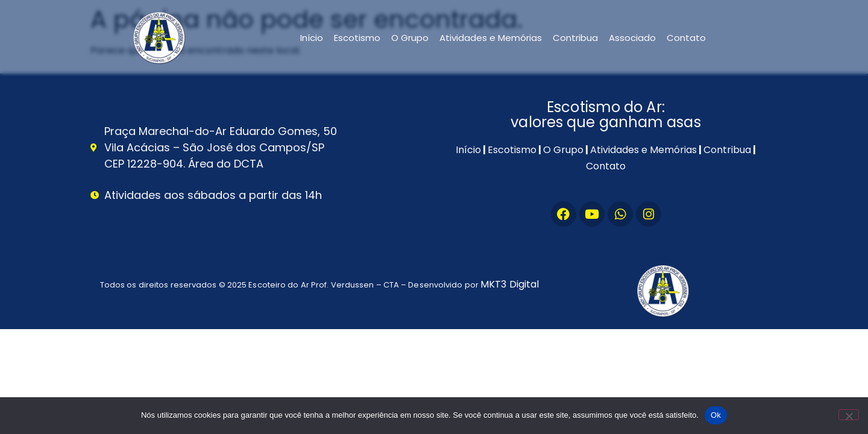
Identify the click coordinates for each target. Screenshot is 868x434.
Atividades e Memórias (491, 38)
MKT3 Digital (510, 284)
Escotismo (357, 38)
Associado (632, 38)
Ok (716, 415)
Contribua (575, 38)
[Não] (849, 415)
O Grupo (410, 38)
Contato (686, 38)
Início (312, 38)
